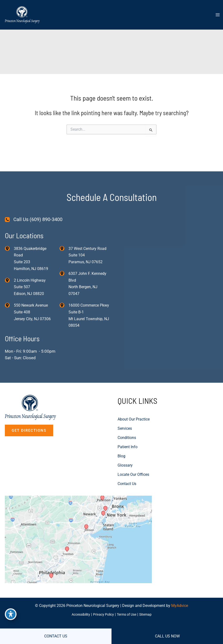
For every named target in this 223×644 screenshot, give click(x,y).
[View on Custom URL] (89, 531)
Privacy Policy (103, 614)
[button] (29, 414)
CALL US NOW (167, 636)
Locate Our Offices (133, 458)
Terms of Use (128, 614)
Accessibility (78, 614)
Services (125, 412)
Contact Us (127, 468)
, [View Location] (30, 271)
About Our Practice (134, 403)
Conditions (127, 422)
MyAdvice (180, 606)
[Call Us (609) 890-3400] (34, 203)
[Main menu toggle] (218, 15)
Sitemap (149, 614)
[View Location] (9, 231)
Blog (121, 440)
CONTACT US (56, 636)
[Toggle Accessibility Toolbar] (11, 614)
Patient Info (128, 431)
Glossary (125, 449)
